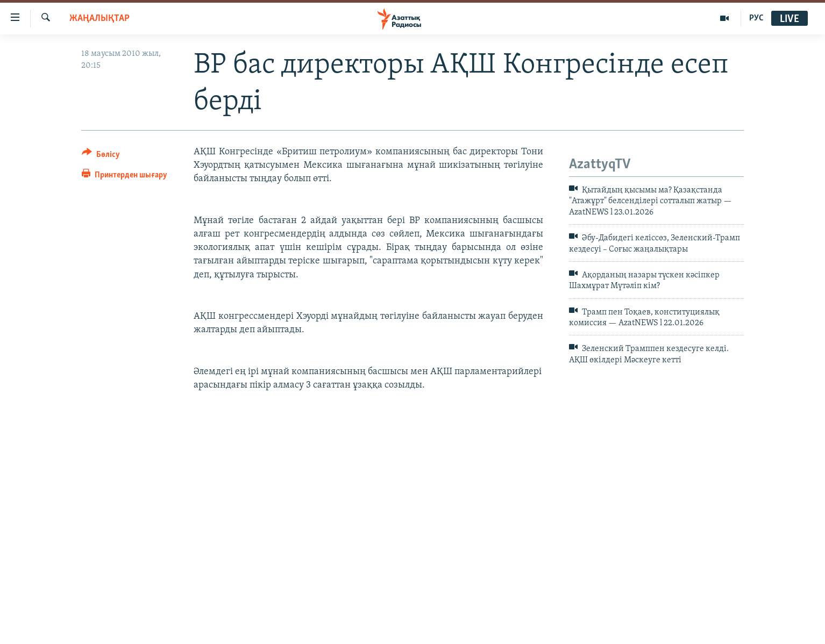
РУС (756, 18)
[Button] (101, 156)
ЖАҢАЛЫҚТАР (99, 19)
